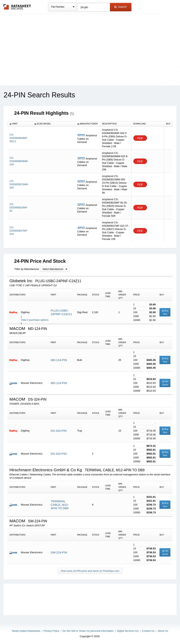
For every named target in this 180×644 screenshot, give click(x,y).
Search (120, 7)
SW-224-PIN (59, 552)
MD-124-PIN (59, 360)
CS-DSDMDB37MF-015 (19, 231)
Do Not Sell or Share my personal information (88, 631)
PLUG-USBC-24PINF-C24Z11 (61, 312)
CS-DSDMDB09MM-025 (19, 161)
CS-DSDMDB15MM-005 (19, 184)
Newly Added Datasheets (26, 631)
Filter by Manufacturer (27, 269)
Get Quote (165, 383)
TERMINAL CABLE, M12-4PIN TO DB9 (60, 505)
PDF (140, 138)
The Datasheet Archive (17, 7)
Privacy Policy (51, 631)
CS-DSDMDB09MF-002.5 (19, 138)
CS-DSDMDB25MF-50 (19, 207)
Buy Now (165, 312)
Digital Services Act (128, 631)
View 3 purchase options (35, 320)
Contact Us (148, 631)
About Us (163, 631)
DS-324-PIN (59, 431)
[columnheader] (20, 124)
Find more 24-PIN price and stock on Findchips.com (90, 571)
